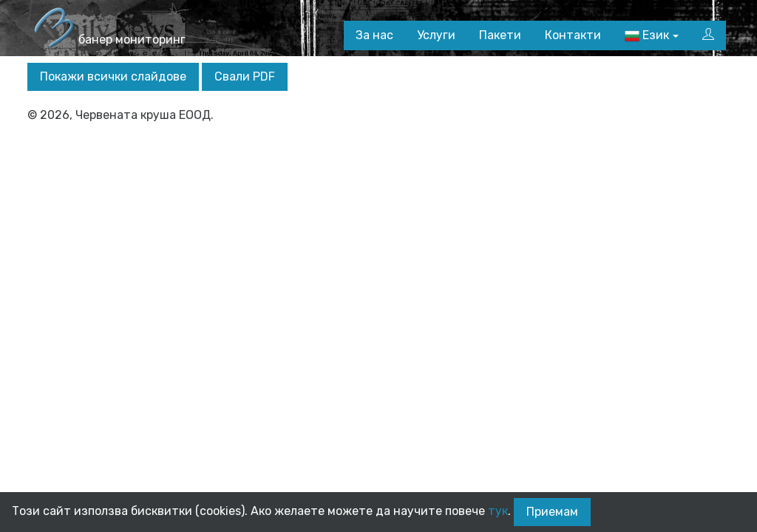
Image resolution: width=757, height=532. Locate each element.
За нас (374, 35)
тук (498, 511)
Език (647, 36)
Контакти (573, 35)
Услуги (436, 35)
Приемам (552, 512)
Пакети (500, 35)
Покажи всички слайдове (113, 76)
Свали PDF (245, 76)
